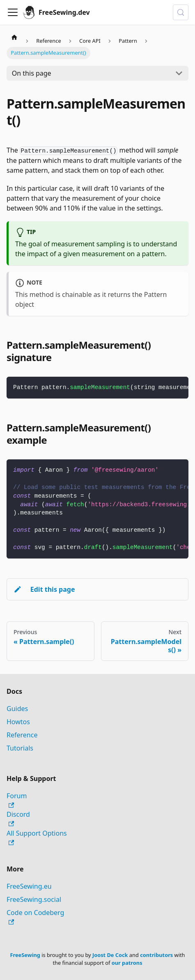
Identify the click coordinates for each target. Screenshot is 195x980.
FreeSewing (25, 955)
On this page (32, 73)
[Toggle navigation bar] (13, 12)
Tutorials (20, 748)
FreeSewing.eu (29, 886)
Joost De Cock (110, 955)
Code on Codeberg (35, 916)
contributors (156, 955)
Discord (18, 818)
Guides (17, 709)
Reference (22, 735)
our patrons (127, 963)
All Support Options (37, 837)
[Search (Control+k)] (181, 12)
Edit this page (44, 589)
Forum (17, 800)
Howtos (18, 722)
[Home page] (14, 37)
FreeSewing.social (34, 899)
